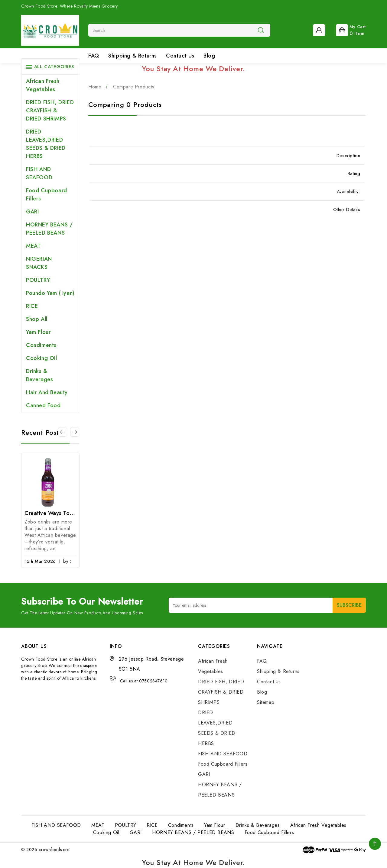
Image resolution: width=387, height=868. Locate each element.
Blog (209, 56)
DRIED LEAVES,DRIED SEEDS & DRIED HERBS (46, 144)
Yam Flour (38, 332)
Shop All (37, 319)
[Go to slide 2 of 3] (75, 432)
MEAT (33, 246)
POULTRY (38, 280)
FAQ (94, 56)
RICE (32, 306)
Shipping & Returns (133, 56)
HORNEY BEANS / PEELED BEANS (49, 229)
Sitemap (266, 702)
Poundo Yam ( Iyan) (50, 293)
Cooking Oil (42, 358)
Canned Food (43, 405)
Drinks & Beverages (39, 375)
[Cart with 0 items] (346, 30)
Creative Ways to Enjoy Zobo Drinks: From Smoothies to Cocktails (50, 513)
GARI (32, 212)
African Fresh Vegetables (43, 85)
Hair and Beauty (47, 392)
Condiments (41, 345)
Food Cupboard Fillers (47, 195)
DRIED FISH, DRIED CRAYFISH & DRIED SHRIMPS (50, 111)
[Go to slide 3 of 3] (63, 432)
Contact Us (180, 56)
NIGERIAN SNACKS (39, 263)
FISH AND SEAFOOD (39, 173)
